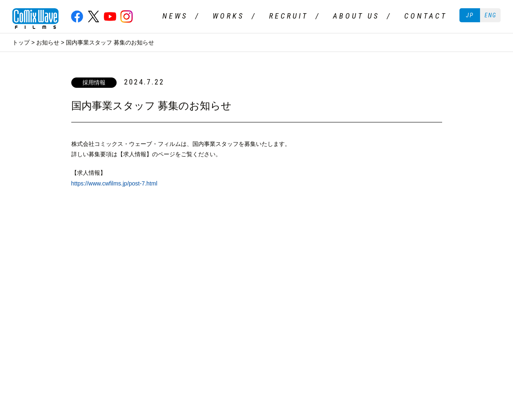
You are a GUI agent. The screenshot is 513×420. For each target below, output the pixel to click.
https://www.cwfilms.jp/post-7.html (114, 183)
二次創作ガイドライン (152, 280)
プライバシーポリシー (82, 280)
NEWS (175, 16)
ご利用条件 (27, 280)
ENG (491, 15)
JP (470, 15)
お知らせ (48, 42)
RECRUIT (289, 16)
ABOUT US (356, 16)
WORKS (228, 16)
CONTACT (426, 16)
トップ (21, 42)
